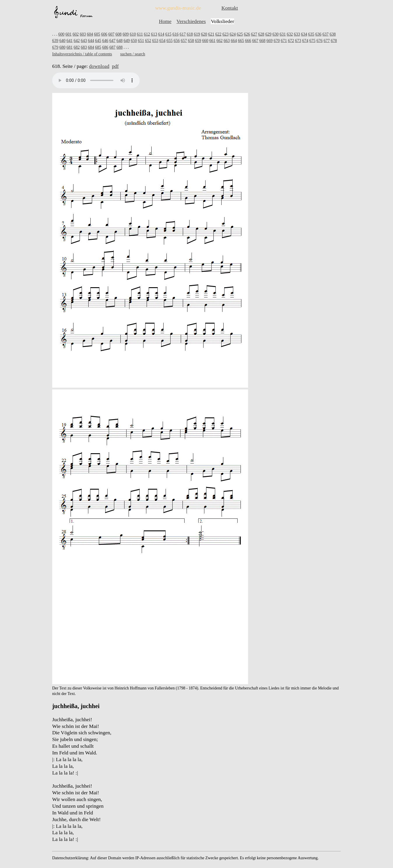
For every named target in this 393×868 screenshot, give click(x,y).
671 (284, 41)
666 (248, 41)
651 (141, 41)
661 (212, 41)
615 (168, 34)
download (99, 66)
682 (77, 47)
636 (318, 34)
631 (283, 34)
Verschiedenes (191, 21)
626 (247, 34)
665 (241, 41)
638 (333, 34)
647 (112, 41)
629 (268, 34)
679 (55, 47)
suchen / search (133, 54)
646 (105, 41)
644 (91, 41)
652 (148, 41)
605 (97, 34)
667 (255, 41)
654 (163, 41)
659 (198, 41)
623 (226, 34)
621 (211, 34)
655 (170, 41)
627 (254, 34)
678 (334, 41)
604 (90, 34)
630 (275, 34)
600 (61, 34)
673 (298, 41)
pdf (115, 66)
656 (177, 41)
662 (220, 41)
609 (126, 34)
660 (205, 41)
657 (184, 41)
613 (154, 34)
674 (305, 41)
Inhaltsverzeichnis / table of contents (82, 54)
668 (263, 41)
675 (312, 41)
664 (234, 41)
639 (55, 41)
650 (134, 41)
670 (277, 41)
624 (233, 34)
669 (270, 41)
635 (311, 34)
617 (183, 34)
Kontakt (230, 8)
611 (140, 34)
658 (191, 41)
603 (83, 34)
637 (326, 34)
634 (304, 34)
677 (327, 41)
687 (112, 47)
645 (98, 41)
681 (70, 47)
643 (84, 41)
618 (190, 34)
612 (147, 34)
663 (227, 41)
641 (70, 41)
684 (91, 47)
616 (175, 34)
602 (76, 34)
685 (98, 47)
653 (155, 41)
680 (63, 47)
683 (84, 47)
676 (320, 41)
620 (204, 34)
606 (104, 34)
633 (297, 34)
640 (63, 41)
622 (218, 34)
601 (69, 34)
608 (119, 34)
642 (77, 41)
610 (133, 34)
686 (105, 47)
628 (261, 34)
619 (197, 34)
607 (112, 34)
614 (161, 34)
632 (290, 34)
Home (165, 21)
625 (240, 34)
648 (120, 41)
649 (127, 41)
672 (291, 41)
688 (120, 47)
